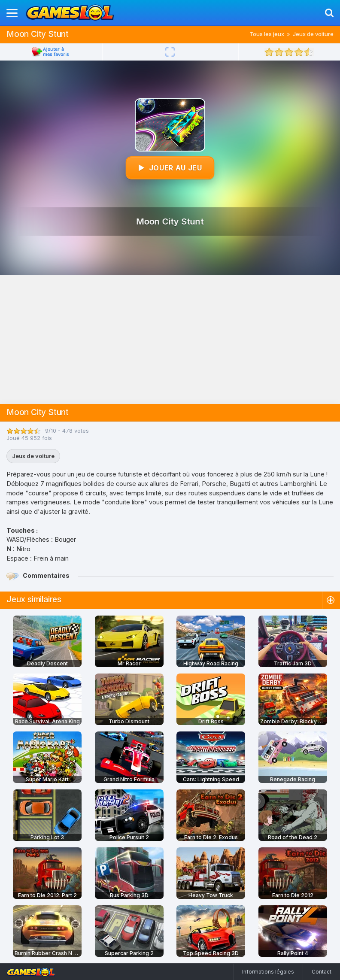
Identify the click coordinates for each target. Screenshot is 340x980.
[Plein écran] (170, 52)
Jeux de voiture (313, 34)
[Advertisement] (170, 340)
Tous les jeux (267, 34)
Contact (322, 972)
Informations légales (268, 972)
